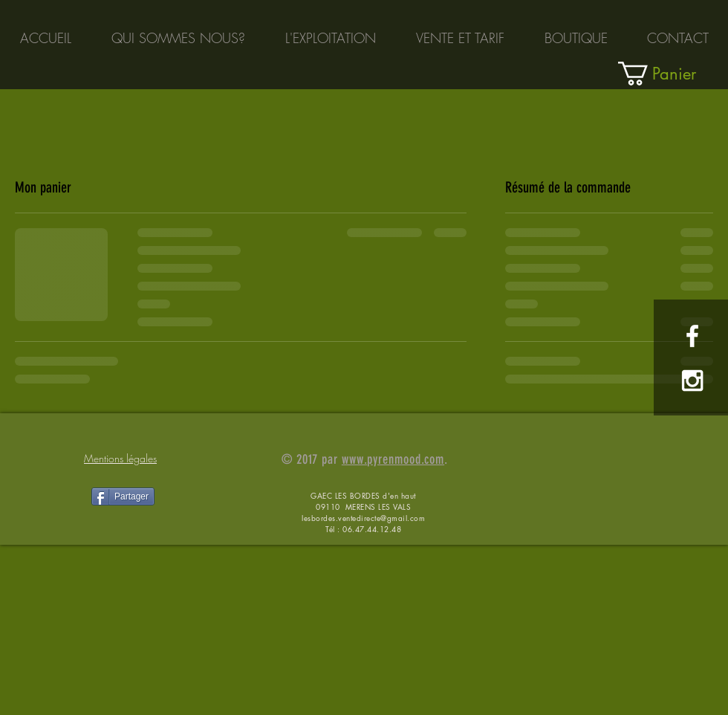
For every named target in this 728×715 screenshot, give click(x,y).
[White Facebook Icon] (692, 336)
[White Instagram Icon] (692, 381)
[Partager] (123, 496)
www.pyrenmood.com (393, 459)
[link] (673, 74)
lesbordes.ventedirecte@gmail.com (363, 518)
